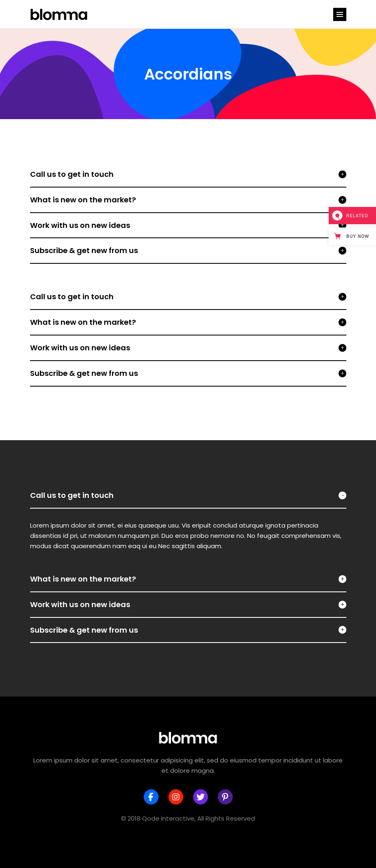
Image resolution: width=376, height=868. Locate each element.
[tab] (188, 496)
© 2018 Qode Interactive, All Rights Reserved (188, 818)
